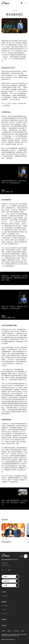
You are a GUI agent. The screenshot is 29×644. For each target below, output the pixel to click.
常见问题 (23, 631)
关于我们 (4, 592)
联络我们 (4, 625)
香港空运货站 (11, 581)
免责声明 (9, 631)
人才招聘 (11, 585)
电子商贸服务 (5, 606)
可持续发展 (5, 596)
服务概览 (4, 602)
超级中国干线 (5, 614)
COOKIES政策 (16, 631)
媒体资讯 (4, 619)
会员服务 (11, 577)
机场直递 (4, 610)
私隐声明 (3, 631)
